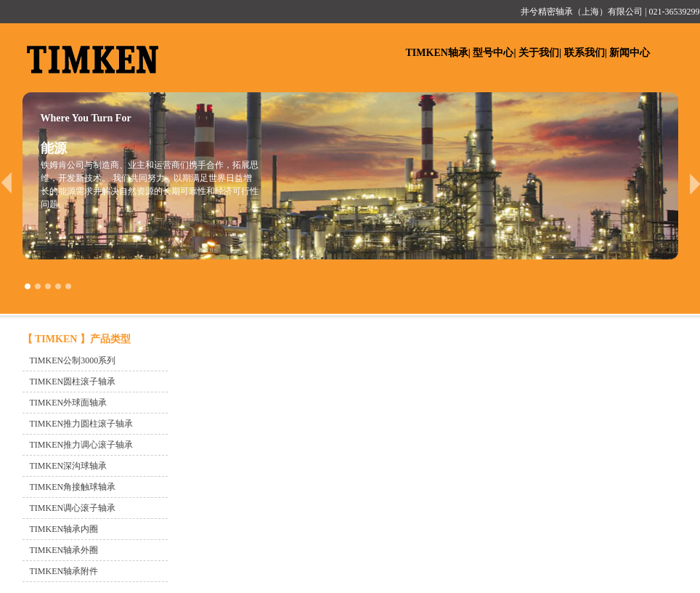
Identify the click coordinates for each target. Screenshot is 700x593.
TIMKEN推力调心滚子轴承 (82, 445)
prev (6, 183)
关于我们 (539, 53)
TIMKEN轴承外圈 (64, 550)
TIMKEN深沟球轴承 (69, 466)
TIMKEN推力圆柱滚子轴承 (82, 424)
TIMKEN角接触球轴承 (73, 487)
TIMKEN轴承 (437, 53)
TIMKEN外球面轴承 (69, 403)
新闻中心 (630, 53)
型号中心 (493, 53)
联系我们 (585, 53)
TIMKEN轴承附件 (64, 571)
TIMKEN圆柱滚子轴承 (73, 382)
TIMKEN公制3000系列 (73, 360)
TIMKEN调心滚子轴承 (73, 508)
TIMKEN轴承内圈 (64, 529)
